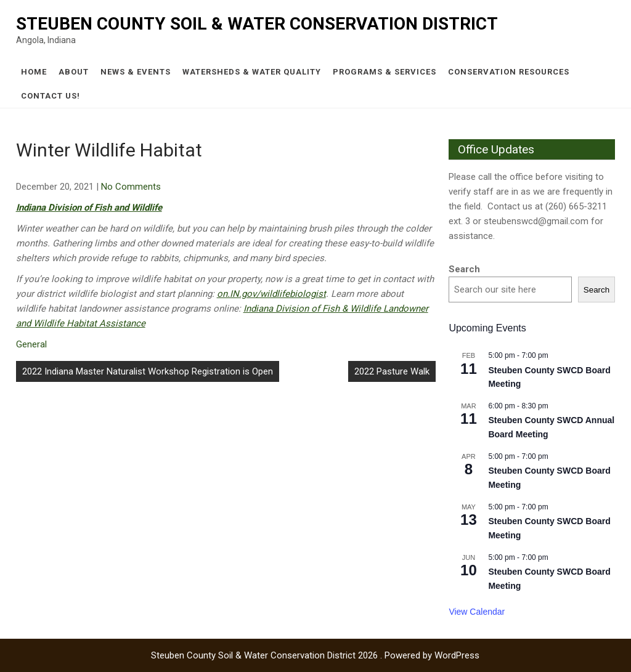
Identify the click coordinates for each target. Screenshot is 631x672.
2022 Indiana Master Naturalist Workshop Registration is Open (148, 371)
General (31, 344)
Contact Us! (51, 96)
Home (34, 72)
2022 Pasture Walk (392, 371)
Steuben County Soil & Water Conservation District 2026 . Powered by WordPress (315, 655)
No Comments (131, 187)
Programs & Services (385, 72)
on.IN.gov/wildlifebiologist (271, 294)
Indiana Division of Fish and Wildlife (89, 208)
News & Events (136, 72)
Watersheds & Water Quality (252, 72)
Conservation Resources (509, 72)
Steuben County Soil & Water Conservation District (257, 24)
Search (464, 269)
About (74, 72)
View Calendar (477, 612)
